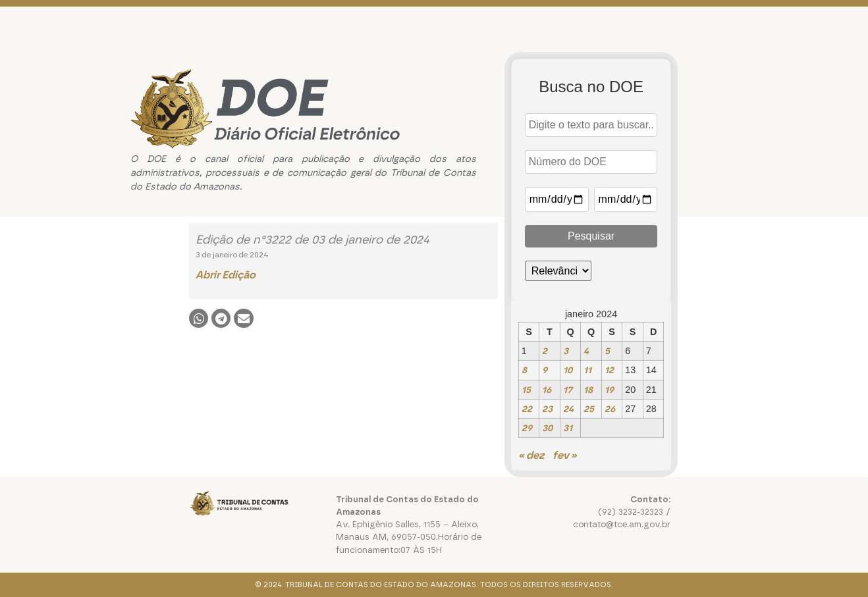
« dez (531, 455)
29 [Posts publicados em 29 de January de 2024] (527, 428)
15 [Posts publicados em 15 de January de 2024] (526, 390)
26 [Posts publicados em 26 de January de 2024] (610, 409)
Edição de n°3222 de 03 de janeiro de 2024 (312, 240)
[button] (199, 318)
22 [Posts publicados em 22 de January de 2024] (527, 409)
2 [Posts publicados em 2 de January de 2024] (545, 351)
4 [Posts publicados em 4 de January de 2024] (586, 351)
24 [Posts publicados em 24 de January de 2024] (568, 409)
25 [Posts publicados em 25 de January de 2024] (589, 409)
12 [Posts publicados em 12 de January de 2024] (609, 370)
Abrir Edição (226, 275)
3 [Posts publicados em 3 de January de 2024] (566, 351)
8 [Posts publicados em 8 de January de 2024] (524, 370)
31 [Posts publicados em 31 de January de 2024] (568, 428)
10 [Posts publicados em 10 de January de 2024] (568, 370)
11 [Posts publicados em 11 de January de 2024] (587, 370)
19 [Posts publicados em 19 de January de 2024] (609, 390)
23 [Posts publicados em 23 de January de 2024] (547, 409)
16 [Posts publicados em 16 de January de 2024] (547, 390)
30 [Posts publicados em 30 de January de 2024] (547, 428)
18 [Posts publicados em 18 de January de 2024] (588, 390)
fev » (565, 455)
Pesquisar (591, 236)
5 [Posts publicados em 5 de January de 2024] (607, 351)
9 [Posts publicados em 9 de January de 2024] (545, 370)
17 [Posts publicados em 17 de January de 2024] (568, 390)
